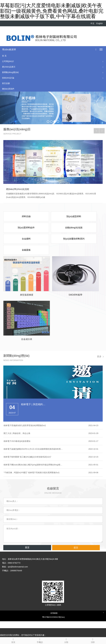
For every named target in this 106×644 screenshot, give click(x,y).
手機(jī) (40, 640)
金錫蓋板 (26, 250)
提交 (76, 548)
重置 (27, 548)
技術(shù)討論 (8, 78)
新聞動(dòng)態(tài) (10, 72)
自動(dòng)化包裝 (74, 228)
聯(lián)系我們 (8, 89)
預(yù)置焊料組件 (26, 228)
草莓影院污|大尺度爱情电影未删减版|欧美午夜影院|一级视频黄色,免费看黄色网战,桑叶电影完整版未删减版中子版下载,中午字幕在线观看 (52, 11)
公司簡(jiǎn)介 (8, 61)
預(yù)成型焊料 (74, 216)
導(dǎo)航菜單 (9, 50)
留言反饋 (6, 83)
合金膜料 (26, 239)
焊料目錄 (26, 216)
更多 (99, 356)
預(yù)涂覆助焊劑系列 (74, 239)
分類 (66, 640)
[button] (103, 61)
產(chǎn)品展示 (9, 67)
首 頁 (4, 56)
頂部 (93, 640)
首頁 (13, 640)
